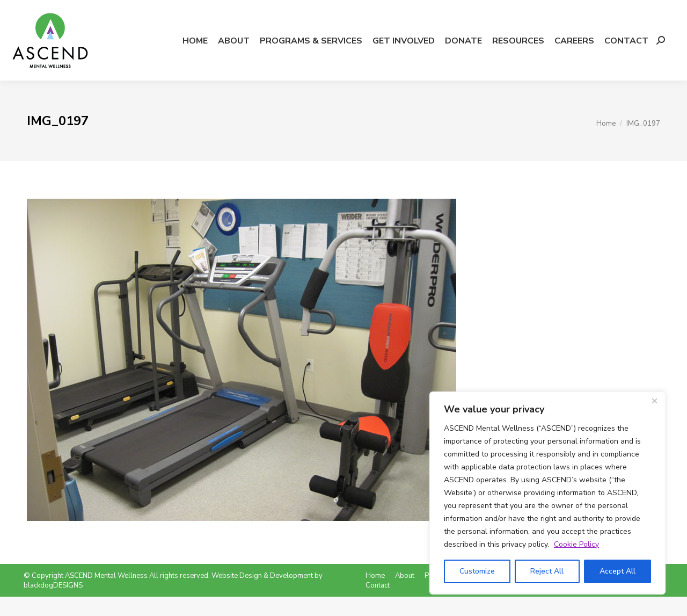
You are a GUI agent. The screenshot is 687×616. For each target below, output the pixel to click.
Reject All (547, 571)
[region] (547, 493)
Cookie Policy (576, 544)
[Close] (654, 401)
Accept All (617, 571)
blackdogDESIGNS (53, 605)
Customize (477, 571)
